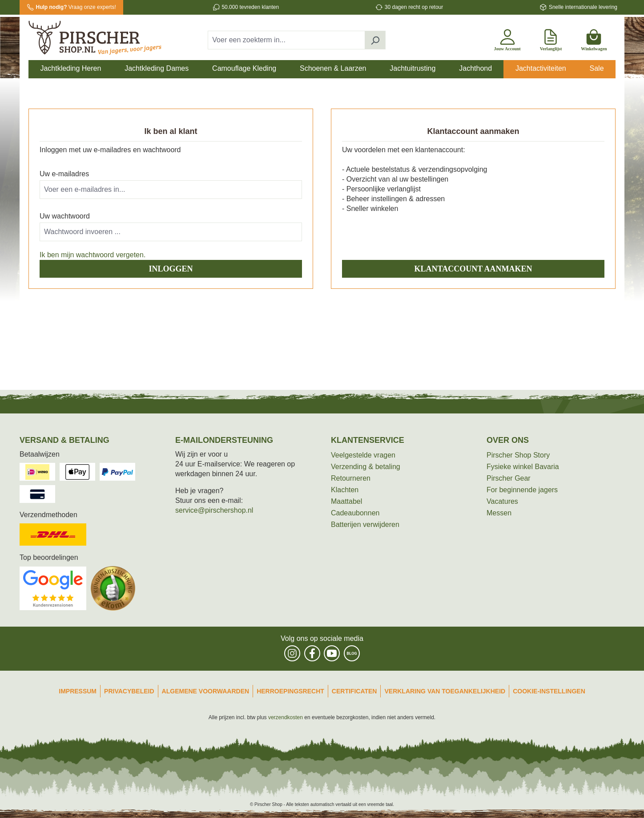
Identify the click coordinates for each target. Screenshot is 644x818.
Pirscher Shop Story (518, 455)
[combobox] (286, 40)
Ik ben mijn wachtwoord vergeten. (93, 255)
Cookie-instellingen (549, 691)
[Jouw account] (507, 38)
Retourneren (351, 478)
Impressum (78, 691)
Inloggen (171, 269)
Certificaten (354, 691)
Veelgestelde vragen (363, 455)
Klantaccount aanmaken (473, 269)
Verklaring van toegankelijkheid (445, 691)
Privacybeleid (129, 691)
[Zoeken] (375, 40)
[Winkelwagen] (594, 38)
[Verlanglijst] (551, 38)
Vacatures (502, 501)
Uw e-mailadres (64, 174)
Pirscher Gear (509, 478)
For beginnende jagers (522, 490)
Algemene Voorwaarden (206, 691)
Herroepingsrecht (290, 691)
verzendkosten (286, 717)
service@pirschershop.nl (214, 510)
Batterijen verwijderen (365, 524)
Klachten (345, 490)
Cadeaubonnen (355, 513)
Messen (499, 513)
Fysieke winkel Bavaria (523, 467)
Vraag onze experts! (76, 7)
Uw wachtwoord (65, 216)
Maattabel (346, 501)
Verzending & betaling (366, 467)
